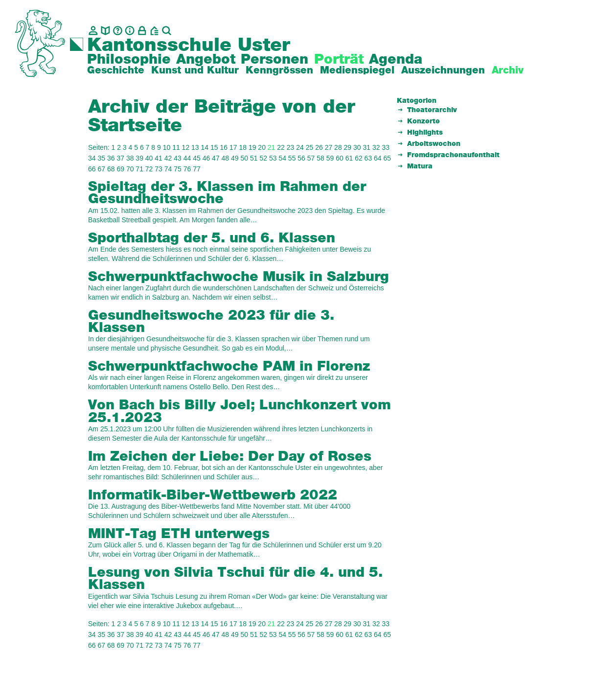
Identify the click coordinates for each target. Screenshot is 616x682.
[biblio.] (105, 31)
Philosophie (129, 60)
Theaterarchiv (432, 110)
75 (178, 169)
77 (197, 169)
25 (310, 147)
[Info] (130, 31)
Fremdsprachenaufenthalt (453, 155)
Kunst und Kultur (195, 71)
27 (329, 147)
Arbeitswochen (434, 144)
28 (338, 147)
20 (262, 147)
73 (159, 169)
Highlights (425, 133)
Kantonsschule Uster (189, 46)
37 (120, 158)
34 (92, 158)
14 (205, 147)
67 (101, 169)
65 (388, 158)
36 (111, 158)
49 (235, 158)
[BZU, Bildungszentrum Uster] (154, 31)
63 (368, 158)
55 (292, 158)
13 (195, 147)
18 (243, 147)
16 (224, 147)
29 (348, 147)
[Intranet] (142, 31)
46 (206, 158)
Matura (420, 166)
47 (216, 158)
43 (178, 158)
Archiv (508, 71)
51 (254, 158)
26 (319, 147)
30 (357, 147)
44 (187, 158)
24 (300, 147)
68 (111, 169)
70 (130, 169)
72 (149, 169)
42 (168, 158)
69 (120, 169)
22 (281, 147)
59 (330, 158)
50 (245, 158)
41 (159, 158)
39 (139, 158)
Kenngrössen (279, 71)
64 (378, 158)
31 (367, 147)
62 (359, 158)
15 (214, 147)
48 (226, 158)
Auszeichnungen (443, 71)
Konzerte (423, 121)
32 (376, 147)
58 (320, 158)
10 (167, 147)
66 (92, 169)
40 (149, 158)
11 (176, 147)
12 (186, 147)
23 (291, 147)
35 (101, 158)
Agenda (396, 60)
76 (187, 169)
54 (282, 158)
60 (340, 158)
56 (301, 158)
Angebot (206, 60)
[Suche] (167, 31)
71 (139, 169)
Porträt (339, 60)
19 (252, 147)
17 (233, 147)
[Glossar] (118, 31)
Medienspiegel (357, 71)
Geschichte (116, 71)
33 (386, 147)
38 (130, 158)
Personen (274, 60)
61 (349, 158)
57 (311, 158)
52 (263, 158)
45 (197, 158)
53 (273, 158)
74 (168, 169)
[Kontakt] (93, 31)
